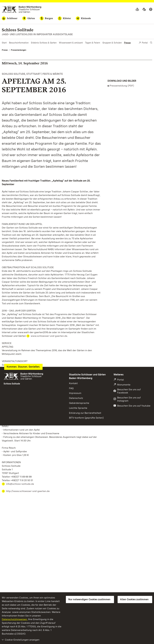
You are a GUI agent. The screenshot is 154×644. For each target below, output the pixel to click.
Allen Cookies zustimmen (134, 599)
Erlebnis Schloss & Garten (44, 43)
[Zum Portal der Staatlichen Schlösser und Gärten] (22, 9)
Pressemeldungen (18, 50)
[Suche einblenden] (151, 43)
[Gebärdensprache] (144, 9)
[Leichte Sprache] (137, 9)
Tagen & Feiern (93, 43)
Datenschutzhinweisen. (15, 619)
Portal (143, 43)
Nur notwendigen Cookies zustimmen (89, 599)
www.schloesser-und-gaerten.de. (49, 336)
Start (4, 43)
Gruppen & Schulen (112, 43)
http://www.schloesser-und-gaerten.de (28, 491)
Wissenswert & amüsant (71, 43)
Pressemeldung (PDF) (122, 86)
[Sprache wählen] (151, 9)
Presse (127, 43)
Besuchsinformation (19, 43)
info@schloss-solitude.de (20, 484)
